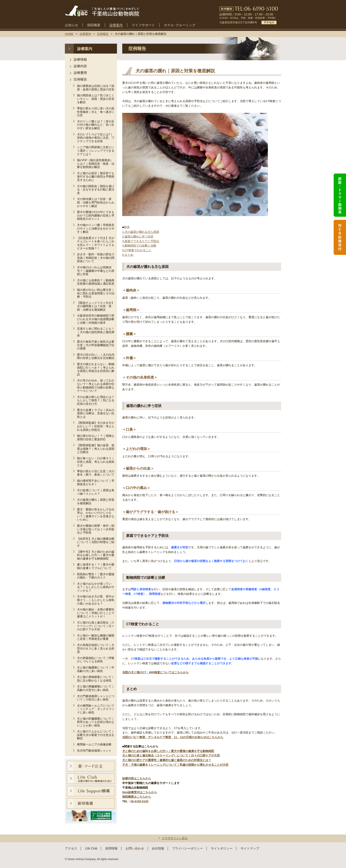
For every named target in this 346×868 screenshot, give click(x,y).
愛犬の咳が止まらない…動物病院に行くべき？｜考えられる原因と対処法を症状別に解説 (96, 369)
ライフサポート (143, 25)
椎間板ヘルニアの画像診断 (94, 744)
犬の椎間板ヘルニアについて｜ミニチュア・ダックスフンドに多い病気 (96, 709)
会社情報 (158, 848)
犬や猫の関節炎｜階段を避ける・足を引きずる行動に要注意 (96, 190)
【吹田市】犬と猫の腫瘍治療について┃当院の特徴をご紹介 (96, 542)
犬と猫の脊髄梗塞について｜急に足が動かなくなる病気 (96, 679)
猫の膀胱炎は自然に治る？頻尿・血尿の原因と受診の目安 (96, 88)
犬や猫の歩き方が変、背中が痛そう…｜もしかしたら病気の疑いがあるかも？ (96, 600)
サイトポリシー (222, 848)
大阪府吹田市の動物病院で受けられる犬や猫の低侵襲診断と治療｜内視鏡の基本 (96, 319)
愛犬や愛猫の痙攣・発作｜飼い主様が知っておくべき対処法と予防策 (96, 529)
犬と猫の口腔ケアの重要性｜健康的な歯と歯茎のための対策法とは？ (167, 760)
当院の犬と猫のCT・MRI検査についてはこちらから (155, 672)
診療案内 (116, 25)
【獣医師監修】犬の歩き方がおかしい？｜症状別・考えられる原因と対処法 (96, 426)
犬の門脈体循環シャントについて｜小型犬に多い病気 (96, 698)
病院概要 (94, 25)
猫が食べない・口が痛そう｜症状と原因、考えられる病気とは (96, 462)
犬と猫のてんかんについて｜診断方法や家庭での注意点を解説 (96, 735)
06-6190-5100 (140, 801)
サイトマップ (250, 848)
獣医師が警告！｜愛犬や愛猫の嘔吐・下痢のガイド (96, 576)
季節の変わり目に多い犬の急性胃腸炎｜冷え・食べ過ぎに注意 (96, 112)
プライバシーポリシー (188, 848)
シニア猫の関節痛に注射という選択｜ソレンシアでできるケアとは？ (96, 151)
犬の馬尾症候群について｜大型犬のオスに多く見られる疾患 (96, 648)
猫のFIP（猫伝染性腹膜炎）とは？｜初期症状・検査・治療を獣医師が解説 (96, 164)
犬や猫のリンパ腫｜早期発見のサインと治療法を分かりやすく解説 (96, 228)
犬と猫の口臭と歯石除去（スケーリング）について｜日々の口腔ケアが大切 (96, 626)
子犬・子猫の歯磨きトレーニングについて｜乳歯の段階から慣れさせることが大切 (175, 765)
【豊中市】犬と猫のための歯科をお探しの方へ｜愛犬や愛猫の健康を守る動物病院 (96, 555)
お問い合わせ (135, 848)
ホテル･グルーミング (180, 25)
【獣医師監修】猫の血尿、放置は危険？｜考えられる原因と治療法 (96, 449)
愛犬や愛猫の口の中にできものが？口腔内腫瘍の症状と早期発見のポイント (96, 215)
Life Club (91, 848)
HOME (69, 34)
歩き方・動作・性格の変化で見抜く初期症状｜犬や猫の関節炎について (96, 258)
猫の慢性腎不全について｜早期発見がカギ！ (96, 483)
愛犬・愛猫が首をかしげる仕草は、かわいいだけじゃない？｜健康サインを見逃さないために (96, 515)
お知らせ (71, 25)
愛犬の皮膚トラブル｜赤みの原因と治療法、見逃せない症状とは (96, 413)
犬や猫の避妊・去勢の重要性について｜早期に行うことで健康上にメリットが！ (96, 613)
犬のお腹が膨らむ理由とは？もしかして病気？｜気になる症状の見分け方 (96, 400)
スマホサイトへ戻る (175, 838)
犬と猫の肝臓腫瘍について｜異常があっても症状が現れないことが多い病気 (96, 722)
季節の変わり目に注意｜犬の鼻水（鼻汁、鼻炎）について (96, 473)
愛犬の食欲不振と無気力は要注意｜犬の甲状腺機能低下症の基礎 (96, 345)
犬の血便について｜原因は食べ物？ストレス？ (96, 492)
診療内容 (80, 66)
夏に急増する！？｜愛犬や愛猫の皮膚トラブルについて (96, 566)
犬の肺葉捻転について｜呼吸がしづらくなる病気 (96, 660)
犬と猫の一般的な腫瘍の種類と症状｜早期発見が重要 (96, 637)
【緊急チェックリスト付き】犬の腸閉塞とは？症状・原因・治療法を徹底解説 (96, 306)
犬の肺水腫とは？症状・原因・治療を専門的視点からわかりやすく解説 (96, 202)
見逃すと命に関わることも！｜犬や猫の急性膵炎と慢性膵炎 (96, 332)
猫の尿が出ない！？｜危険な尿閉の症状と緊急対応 (96, 438)
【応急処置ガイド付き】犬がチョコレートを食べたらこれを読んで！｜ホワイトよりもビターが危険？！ (96, 243)
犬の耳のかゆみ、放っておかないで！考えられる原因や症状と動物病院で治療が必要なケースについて (96, 386)
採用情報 (111, 848)
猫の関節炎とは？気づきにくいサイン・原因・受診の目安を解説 (96, 99)
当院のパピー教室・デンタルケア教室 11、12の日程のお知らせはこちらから (173, 737)
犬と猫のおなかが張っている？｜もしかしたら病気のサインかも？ (96, 587)
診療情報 (80, 59)
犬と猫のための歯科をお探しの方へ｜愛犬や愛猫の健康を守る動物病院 (168, 751)
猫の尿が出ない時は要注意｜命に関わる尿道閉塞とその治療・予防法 (96, 293)
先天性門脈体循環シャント (94, 751)
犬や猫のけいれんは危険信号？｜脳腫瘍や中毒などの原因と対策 (96, 271)
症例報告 (80, 79)
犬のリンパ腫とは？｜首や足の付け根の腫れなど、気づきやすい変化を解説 (96, 125)
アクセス (269, 22)
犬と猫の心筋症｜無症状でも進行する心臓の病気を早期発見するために (96, 177)
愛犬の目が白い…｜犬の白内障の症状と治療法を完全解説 (96, 356)
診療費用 (80, 73)
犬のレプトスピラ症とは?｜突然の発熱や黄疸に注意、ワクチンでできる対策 (96, 138)
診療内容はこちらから (137, 778)
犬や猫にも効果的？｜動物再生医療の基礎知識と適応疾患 (96, 282)
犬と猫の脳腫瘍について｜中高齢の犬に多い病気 (96, 669)
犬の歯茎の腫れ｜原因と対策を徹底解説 (96, 501)
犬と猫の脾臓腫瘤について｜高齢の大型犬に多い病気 (96, 688)
